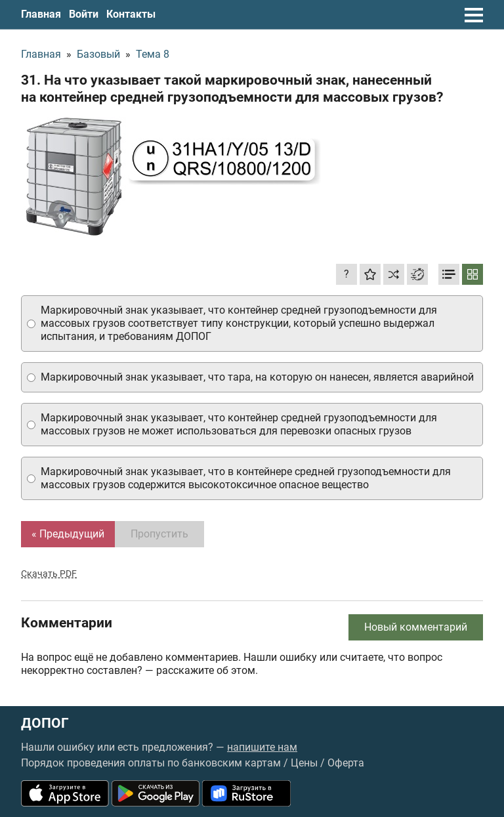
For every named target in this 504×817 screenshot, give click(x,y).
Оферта (346, 763)
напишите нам (262, 747)
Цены (304, 763)
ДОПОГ (45, 723)
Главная (41, 14)
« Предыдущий (68, 534)
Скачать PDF (49, 574)
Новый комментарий (416, 627)
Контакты (131, 14)
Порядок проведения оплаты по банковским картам (151, 763)
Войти (84, 14)
